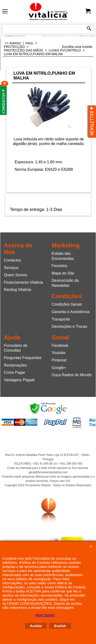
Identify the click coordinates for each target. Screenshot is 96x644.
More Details (45, 615)
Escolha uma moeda (77, 47)
